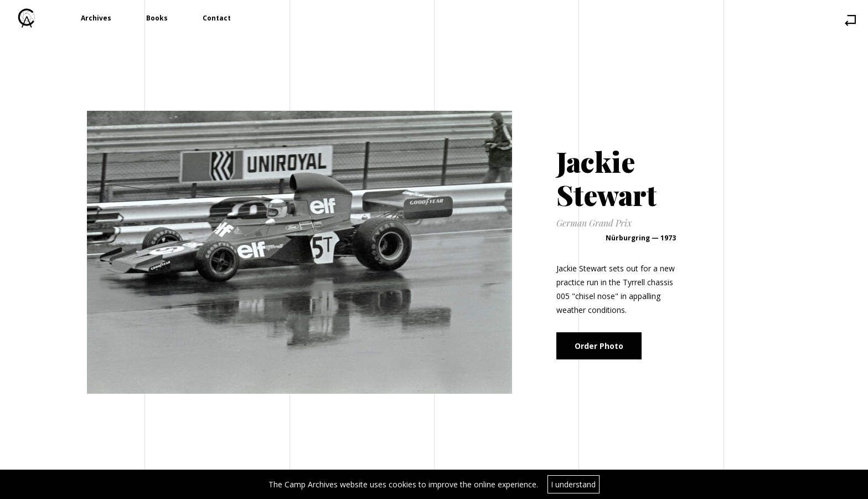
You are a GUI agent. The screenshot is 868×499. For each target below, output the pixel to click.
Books (157, 18)
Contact (217, 18)
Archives (96, 18)
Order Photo (599, 346)
